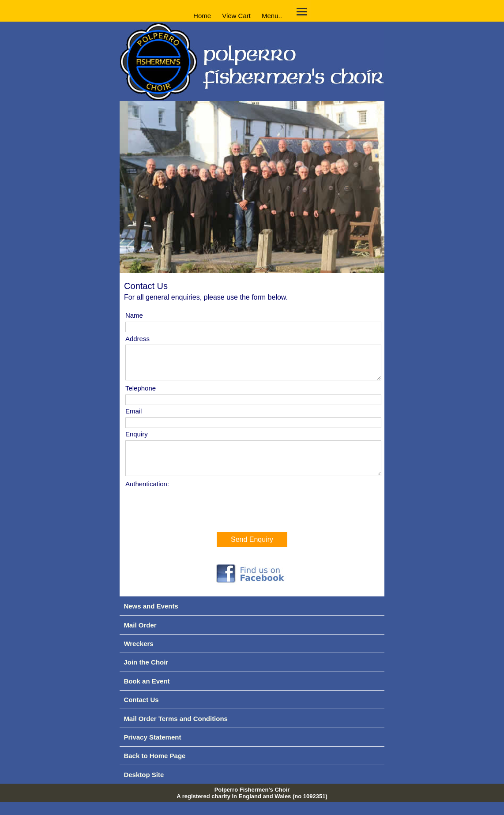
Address (137, 339)
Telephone (141, 395)
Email (134, 418)
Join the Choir (146, 675)
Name (134, 315)
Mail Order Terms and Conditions (176, 732)
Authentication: (147, 497)
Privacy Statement (152, 750)
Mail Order (140, 638)
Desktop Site (144, 788)
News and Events (151, 619)
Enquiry (137, 441)
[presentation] (192, 520)
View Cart (236, 15)
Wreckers (138, 657)
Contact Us (141, 713)
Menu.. (272, 15)
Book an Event (147, 694)
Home (202, 15)
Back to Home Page (154, 769)
